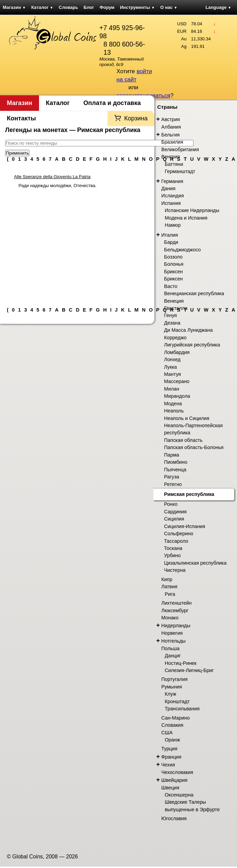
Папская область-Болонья (194, 447)
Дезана (172, 323)
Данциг (173, 656)
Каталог (42, 7)
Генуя (170, 315)
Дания (168, 188)
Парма (172, 455)
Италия (170, 235)
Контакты (21, 118)
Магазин (14, 7)
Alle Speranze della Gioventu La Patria (52, 177)
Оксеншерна (179, 795)
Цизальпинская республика (195, 563)
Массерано (177, 381)
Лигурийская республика (192, 345)
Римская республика (189, 494)
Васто (171, 286)
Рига (170, 594)
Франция (171, 757)
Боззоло (173, 257)
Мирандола (177, 396)
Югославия (174, 818)
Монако (170, 618)
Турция (169, 749)
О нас (169, 7)
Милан (172, 389)
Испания (171, 203)
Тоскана (173, 548)
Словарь (68, 7)
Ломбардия (177, 352)
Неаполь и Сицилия (187, 418)
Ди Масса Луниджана (188, 330)
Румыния (172, 687)
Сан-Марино (176, 718)
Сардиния (175, 512)
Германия (172, 181)
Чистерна (175, 570)
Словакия (172, 725)
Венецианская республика (194, 293)
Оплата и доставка (112, 103)
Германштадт (180, 171)
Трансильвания (182, 709)
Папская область (183, 440)
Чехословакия (177, 772)
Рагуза (172, 477)
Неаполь (174, 411)
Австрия (171, 119)
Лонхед (172, 359)
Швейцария (174, 780)
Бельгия (171, 135)
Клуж (171, 694)
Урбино (172, 555)
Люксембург (175, 610)
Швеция (170, 788)
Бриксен (173, 272)
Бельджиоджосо (182, 250)
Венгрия (171, 157)
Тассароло (176, 541)
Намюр (173, 225)
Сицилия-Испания (185, 526)
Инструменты (137, 7)
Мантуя (172, 374)
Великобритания (180, 149)
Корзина (136, 118)
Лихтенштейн (176, 603)
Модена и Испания (186, 218)
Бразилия (172, 142)
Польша (170, 648)
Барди (171, 242)
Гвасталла (176, 308)
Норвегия (172, 633)
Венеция (174, 301)
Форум (107, 7)
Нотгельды (173, 641)
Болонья (174, 264)
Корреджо (175, 338)
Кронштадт (177, 701)
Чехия (168, 765)
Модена (173, 404)
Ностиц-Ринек (181, 663)
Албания (171, 127)
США (167, 733)
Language (218, 7)
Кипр (167, 579)
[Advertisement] (77, 245)
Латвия (169, 587)
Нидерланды (176, 626)
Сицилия (174, 519)
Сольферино (179, 534)
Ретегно (173, 484)
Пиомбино (176, 462)
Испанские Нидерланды (192, 210)
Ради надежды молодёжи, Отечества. (58, 186)
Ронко (171, 504)
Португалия (174, 679)
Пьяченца (175, 470)
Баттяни (174, 164)
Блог (89, 7)
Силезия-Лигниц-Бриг (189, 670)
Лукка (170, 367)
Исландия (173, 196)
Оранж (172, 740)
